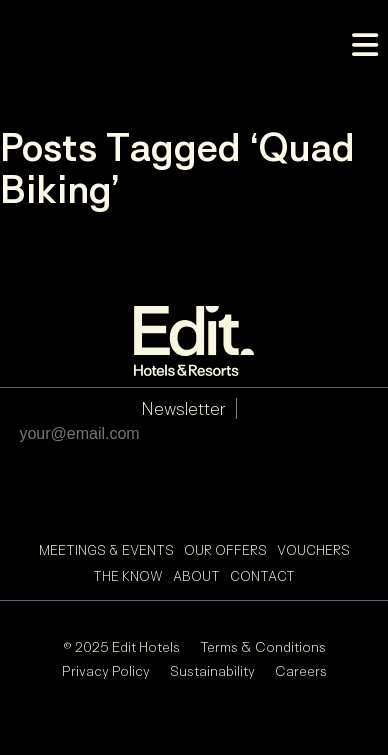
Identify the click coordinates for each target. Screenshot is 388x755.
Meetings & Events (106, 550)
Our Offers (225, 550)
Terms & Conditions (263, 646)
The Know (128, 576)
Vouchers (313, 550)
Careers (301, 670)
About (196, 576)
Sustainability (212, 670)
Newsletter (183, 408)
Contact (262, 576)
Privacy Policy (106, 670)
